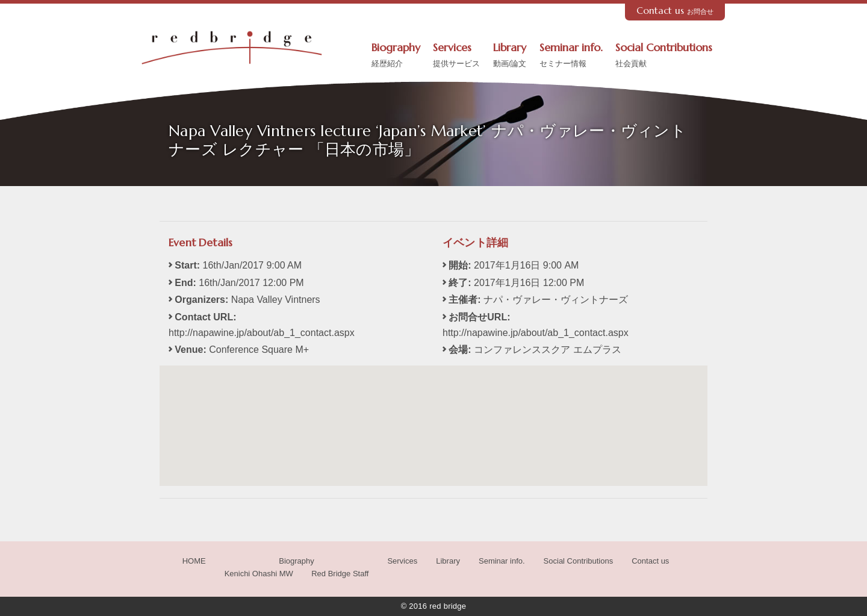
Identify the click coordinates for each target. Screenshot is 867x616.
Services (456, 56)
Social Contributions (664, 56)
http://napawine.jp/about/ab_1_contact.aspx (262, 333)
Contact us (675, 11)
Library (510, 56)
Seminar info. (571, 56)
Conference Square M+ (259, 350)
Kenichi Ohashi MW (259, 574)
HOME (194, 561)
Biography (396, 56)
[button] (433, 415)
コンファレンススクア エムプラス (547, 350)
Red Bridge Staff (340, 574)
